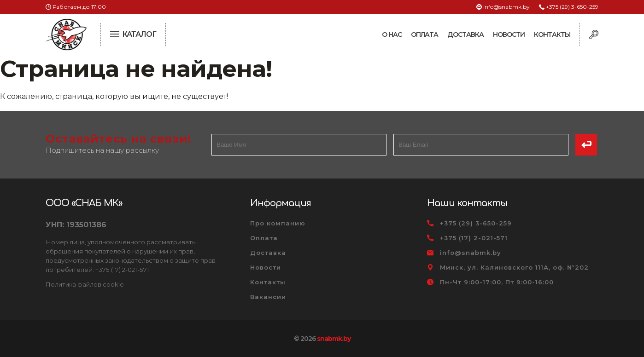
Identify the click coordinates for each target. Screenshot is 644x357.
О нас (392, 35)
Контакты (552, 35)
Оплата (424, 35)
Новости (509, 35)
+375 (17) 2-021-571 (474, 238)
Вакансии (268, 297)
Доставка (465, 35)
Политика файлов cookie (85, 284)
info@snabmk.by (506, 7)
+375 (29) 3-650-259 (572, 7)
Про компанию (278, 223)
